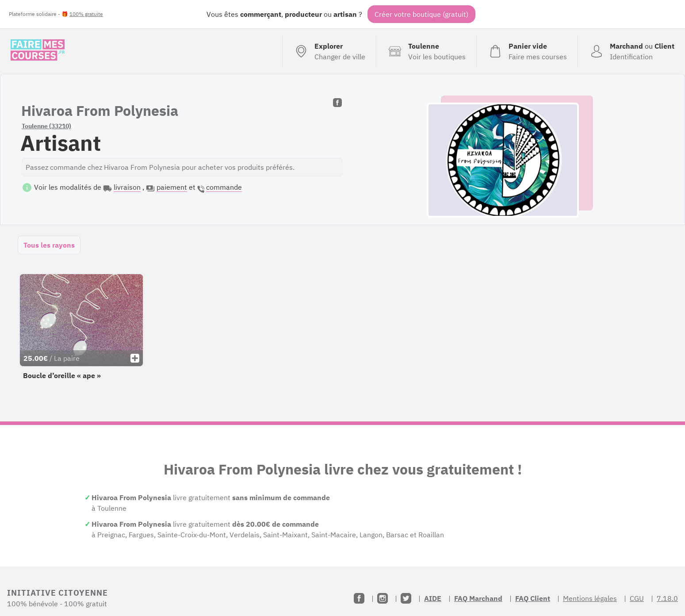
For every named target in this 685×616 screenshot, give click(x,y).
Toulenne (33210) (46, 126)
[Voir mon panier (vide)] (527, 51)
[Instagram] (383, 598)
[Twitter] (406, 598)
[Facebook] (359, 598)
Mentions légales (590, 598)
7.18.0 (667, 598)
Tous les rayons (49, 245)
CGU (637, 598)
